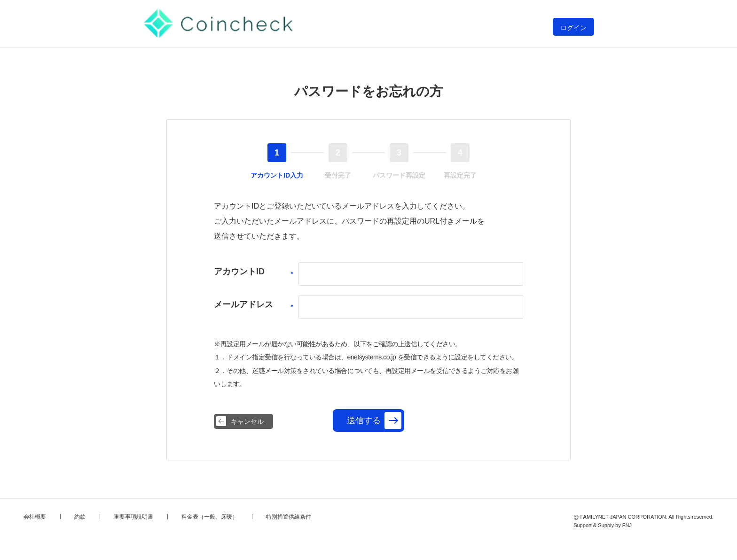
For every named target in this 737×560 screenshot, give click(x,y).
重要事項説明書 (133, 517)
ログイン (573, 28)
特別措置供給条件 (289, 517)
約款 (80, 517)
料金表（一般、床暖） (210, 517)
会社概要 (35, 517)
